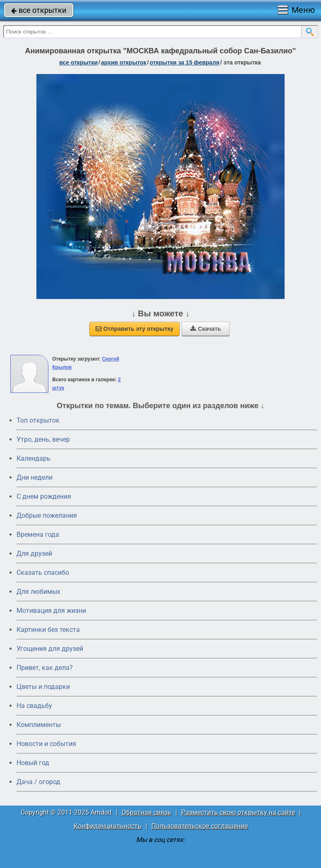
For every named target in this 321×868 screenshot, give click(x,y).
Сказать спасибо (43, 573)
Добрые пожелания (47, 515)
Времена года (38, 534)
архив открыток (124, 62)
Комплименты (39, 725)
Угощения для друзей (50, 649)
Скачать (206, 329)
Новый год (33, 763)
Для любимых (38, 592)
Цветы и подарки (43, 687)
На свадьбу (34, 706)
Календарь (34, 458)
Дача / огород (38, 782)
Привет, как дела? (45, 668)
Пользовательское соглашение (200, 826)
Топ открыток (38, 420)
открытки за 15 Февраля (185, 62)
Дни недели (35, 477)
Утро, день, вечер (43, 439)
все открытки (39, 10)
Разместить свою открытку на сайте (238, 812)
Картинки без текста (48, 630)
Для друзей (34, 554)
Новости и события (46, 744)
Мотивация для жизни (51, 611)
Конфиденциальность (108, 826)
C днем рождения (44, 496)
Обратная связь (146, 812)
